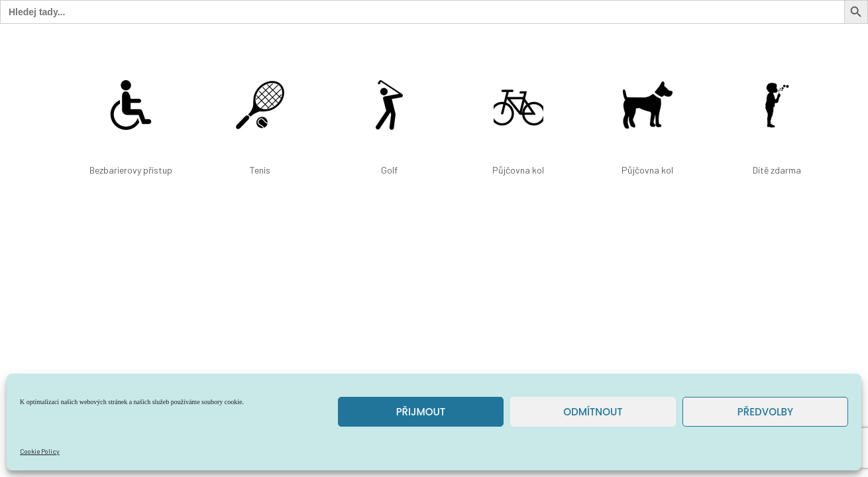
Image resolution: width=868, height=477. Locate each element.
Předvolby (765, 412)
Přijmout (421, 412)
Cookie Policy (40, 451)
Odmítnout (593, 412)
